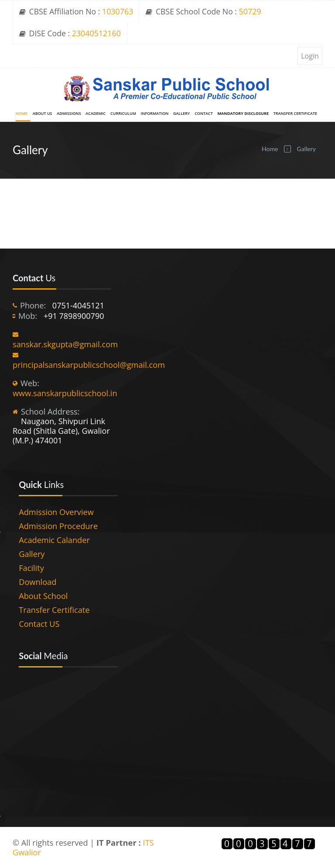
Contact (204, 114)
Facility (31, 568)
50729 (250, 11)
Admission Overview (56, 512)
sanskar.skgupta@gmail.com (65, 344)
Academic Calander (54, 540)
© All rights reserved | (55, 843)
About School (43, 596)
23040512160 (96, 33)
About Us (43, 114)
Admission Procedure (58, 526)
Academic (96, 114)
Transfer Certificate (295, 114)
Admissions (69, 114)
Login (310, 56)
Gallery (181, 114)
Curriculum (123, 114)
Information (155, 114)
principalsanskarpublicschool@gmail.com (89, 365)
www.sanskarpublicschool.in (65, 393)
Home (22, 114)
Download (38, 582)
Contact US (39, 624)
